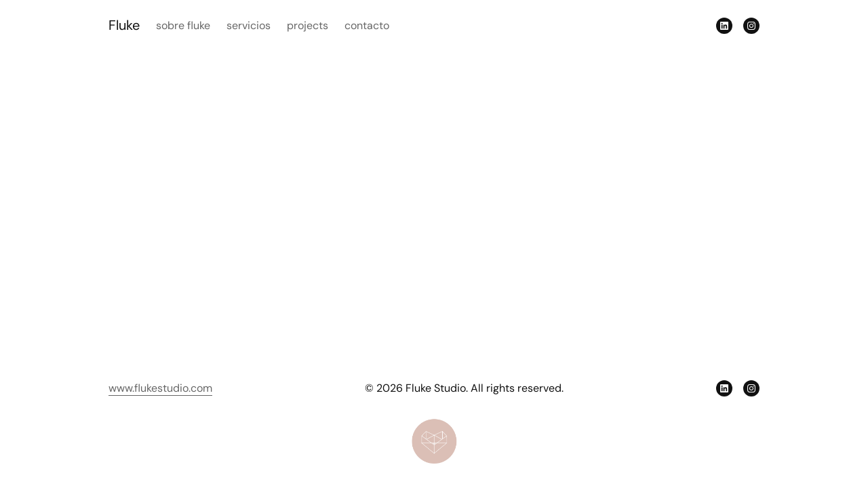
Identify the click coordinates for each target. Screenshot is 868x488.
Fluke (124, 25)
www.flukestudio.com (160, 388)
